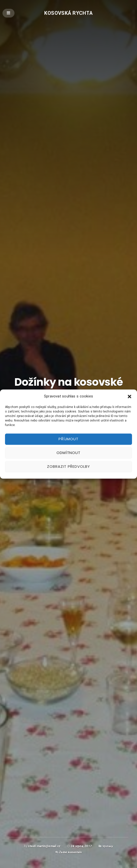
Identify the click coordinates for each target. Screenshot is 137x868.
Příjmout (68, 439)
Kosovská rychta (69, 13)
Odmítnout (68, 453)
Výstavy (108, 846)
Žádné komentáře (70, 852)
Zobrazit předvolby (68, 466)
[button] (129, 396)
